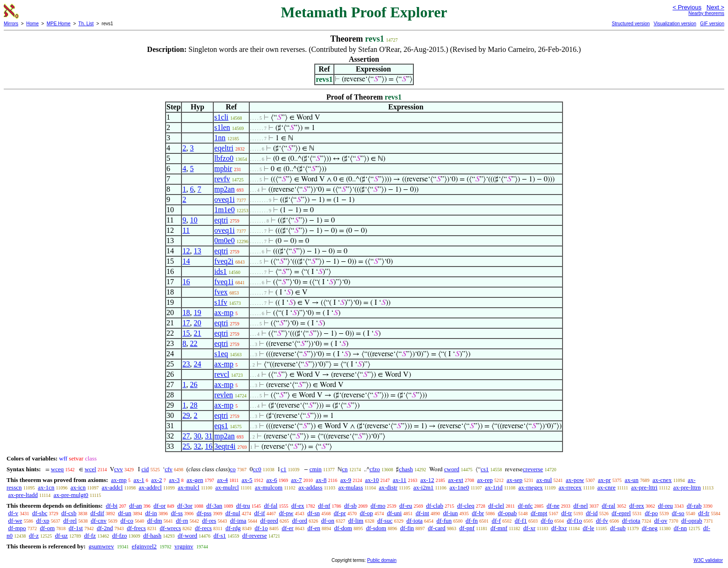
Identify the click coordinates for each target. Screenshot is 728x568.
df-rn (182, 521)
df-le (588, 528)
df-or (159, 506)
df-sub (618, 528)
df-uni (394, 513)
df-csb (69, 513)
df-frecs (136, 528)
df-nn (680, 528)
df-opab (507, 513)
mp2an (224, 189)
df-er (287, 528)
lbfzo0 (224, 158)
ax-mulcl (188, 487)
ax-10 (372, 480)
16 (186, 282)
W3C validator (708, 560)
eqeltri (224, 148)
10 (194, 220)
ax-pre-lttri (644, 487)
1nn (220, 138)
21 (197, 333)
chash (406, 469)
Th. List (86, 24)
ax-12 (427, 480)
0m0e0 (224, 241)
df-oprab (692, 521)
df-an (135, 506)
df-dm (155, 521)
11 (186, 230)
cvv (119, 469)
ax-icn (78, 487)
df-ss (177, 513)
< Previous (687, 7)
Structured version (631, 24)
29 (186, 415)
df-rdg (233, 528)
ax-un (632, 480)
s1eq (221, 354)
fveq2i (224, 261)
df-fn (472, 521)
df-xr (529, 528)
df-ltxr (559, 528)
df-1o (261, 528)
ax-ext (455, 480)
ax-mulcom (269, 487)
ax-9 (346, 480)
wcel (90, 469)
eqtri (221, 220)
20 (197, 323)
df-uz (61, 536)
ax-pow (575, 480)
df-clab (435, 506)
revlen (223, 395)
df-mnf (499, 528)
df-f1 (521, 521)
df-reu (665, 506)
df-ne (553, 506)
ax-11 (400, 480)
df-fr (704, 513)
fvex (221, 292)
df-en (314, 528)
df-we (15, 521)
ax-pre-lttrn (687, 487)
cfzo (375, 469)
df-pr (340, 513)
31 (209, 436)
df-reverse (255, 536)
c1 (283, 469)
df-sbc (40, 513)
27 (186, 436)
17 (186, 323)
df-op (366, 513)
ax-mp (224, 313)
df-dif (97, 513)
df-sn (314, 513)
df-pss (204, 513)
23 (186, 364)
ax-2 (156, 480)
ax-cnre (606, 487)
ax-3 (174, 480)
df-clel (496, 506)
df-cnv (99, 521)
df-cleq (466, 506)
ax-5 (247, 480)
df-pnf (467, 528)
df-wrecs (170, 528)
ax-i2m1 (423, 487)
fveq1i (224, 282)
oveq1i (224, 199)
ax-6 (272, 480)
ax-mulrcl (227, 487)
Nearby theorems (706, 13)
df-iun (451, 513)
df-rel (70, 521)
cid (145, 469)
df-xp (43, 521)
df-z (34, 536)
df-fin (407, 528)
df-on (328, 521)
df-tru (243, 506)
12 (186, 251)
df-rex (637, 506)
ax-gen (195, 480)
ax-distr (388, 487)
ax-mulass (350, 487)
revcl (222, 374)
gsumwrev (101, 546)
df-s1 (220, 536)
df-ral (609, 506)
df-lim (356, 521)
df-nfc (526, 506)
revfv (222, 179)
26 (194, 385)
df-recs (203, 528)
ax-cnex (662, 480)
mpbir (223, 169)
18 (186, 313)
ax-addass (310, 487)
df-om (47, 528)
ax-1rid (494, 487)
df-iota (414, 521)
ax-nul (544, 480)
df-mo (378, 506)
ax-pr (604, 480)
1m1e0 (224, 210)
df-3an (214, 506)
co (233, 469)
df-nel (580, 506)
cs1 (485, 469)
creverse (533, 469)
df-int (422, 513)
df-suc (385, 521)
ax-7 (296, 480)
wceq (57, 469)
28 (194, 405)
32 (197, 446)
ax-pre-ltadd (23, 495)
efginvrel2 (144, 546)
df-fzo (120, 536)
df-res (209, 521)
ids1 (220, 271)
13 (197, 251)
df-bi (112, 506)
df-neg (649, 528)
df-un (125, 513)
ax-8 (321, 480)
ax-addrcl (150, 487)
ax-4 (222, 480)
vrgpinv (184, 546)
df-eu (406, 506)
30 (197, 436)
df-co (127, 521)
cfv (169, 469)
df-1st (76, 528)
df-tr (566, 513)
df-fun (444, 521)
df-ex (298, 506)
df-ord (300, 521)
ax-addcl (112, 487)
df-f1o (574, 521)
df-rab (694, 506)
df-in (151, 513)
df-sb (350, 506)
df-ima (238, 521)
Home (32, 24)
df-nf (324, 506)
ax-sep (514, 480)
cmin (316, 469)
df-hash (152, 536)
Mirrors (11, 24)
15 (186, 333)
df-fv (602, 521)
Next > (715, 7)
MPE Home (59, 24)
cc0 (257, 469)
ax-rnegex (531, 487)
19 (197, 313)
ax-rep (485, 480)
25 (186, 446)
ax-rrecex (570, 487)
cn (345, 469)
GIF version (712, 24)
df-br (478, 513)
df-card (437, 528)
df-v (13, 513)
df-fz (90, 536)
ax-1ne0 (459, 487)
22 (194, 343)
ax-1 (139, 480)
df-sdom (376, 528)
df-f (497, 521)
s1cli (221, 117)
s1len (222, 127)
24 (197, 364)
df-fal (270, 506)
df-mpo (17, 528)
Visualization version (675, 24)
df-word (187, 536)
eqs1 (221, 426)
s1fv (221, 302)
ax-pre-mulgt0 (71, 495)
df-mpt (539, 513)
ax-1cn (46, 487)
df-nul (233, 513)
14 (186, 261)
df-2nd (105, 528)
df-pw (286, 513)
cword (452, 469)
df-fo (547, 521)
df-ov (661, 521)
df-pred (269, 521)
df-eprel (621, 513)
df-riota (631, 521)
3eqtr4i (225, 446)
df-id (592, 513)
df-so (678, 513)
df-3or (185, 506)
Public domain (382, 560)
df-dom (343, 528)
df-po (651, 513)
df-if (260, 513)
